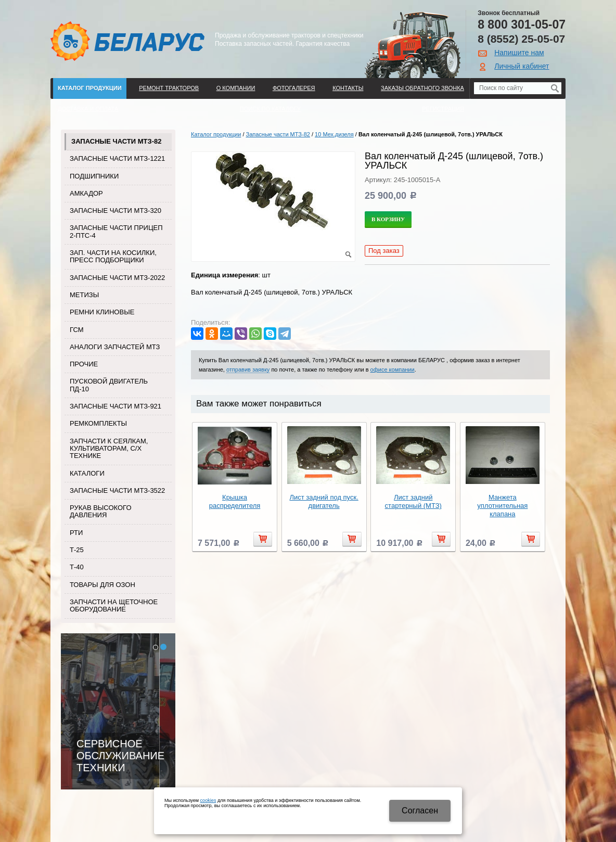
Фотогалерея (294, 88)
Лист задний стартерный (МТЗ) (413, 501)
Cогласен (420, 811)
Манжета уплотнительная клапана (502, 506)
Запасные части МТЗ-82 (116, 141)
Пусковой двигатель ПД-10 (109, 385)
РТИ (76, 533)
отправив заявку (248, 369)
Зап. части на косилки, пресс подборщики (113, 256)
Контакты (348, 88)
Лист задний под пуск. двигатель (324, 501)
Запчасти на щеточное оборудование (114, 605)
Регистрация (443, 109)
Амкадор (86, 193)
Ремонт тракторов (169, 88)
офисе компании (393, 369)
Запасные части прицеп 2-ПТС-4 (116, 231)
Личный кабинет (522, 66)
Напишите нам (519, 53)
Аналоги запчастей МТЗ (115, 347)
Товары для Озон (102, 585)
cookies (208, 800)
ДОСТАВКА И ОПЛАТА (88, 109)
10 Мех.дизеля (334, 134)
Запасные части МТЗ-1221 (117, 158)
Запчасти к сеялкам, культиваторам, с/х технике (109, 449)
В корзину (388, 219)
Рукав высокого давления (101, 511)
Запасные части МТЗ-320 (115, 210)
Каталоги (87, 473)
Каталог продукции (90, 88)
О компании (236, 88)
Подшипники (94, 176)
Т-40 (77, 567)
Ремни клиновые (102, 312)
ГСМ (77, 330)
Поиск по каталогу (270, 109)
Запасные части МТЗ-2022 (117, 278)
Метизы (84, 295)
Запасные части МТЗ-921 (115, 406)
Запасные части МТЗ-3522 (117, 490)
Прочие (84, 364)
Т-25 (77, 550)
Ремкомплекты (98, 423)
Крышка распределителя (235, 501)
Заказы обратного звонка (422, 88)
